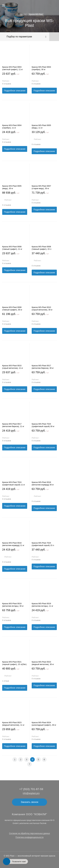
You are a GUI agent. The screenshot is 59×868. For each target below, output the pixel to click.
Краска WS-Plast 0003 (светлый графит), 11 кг (12, 68)
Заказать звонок (29, 802)
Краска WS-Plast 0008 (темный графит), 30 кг (12, 308)
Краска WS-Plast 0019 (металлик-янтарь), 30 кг (13, 605)
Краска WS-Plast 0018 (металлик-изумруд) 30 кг (43, 483)
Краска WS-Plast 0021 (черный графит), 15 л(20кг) (14, 663)
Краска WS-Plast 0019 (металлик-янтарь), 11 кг (42, 605)
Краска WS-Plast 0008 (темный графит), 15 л (41, 248)
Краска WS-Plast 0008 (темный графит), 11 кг (12, 248)
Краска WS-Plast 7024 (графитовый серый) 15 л (43, 544)
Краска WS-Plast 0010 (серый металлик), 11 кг (13, 367)
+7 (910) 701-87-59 (31, 789)
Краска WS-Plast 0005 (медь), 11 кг (41, 127)
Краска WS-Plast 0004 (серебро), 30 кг (41, 68)
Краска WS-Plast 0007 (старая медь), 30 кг (41, 187)
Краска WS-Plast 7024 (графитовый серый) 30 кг (43, 425)
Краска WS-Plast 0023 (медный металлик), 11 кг (13, 724)
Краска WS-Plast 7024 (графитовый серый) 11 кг (14, 483)
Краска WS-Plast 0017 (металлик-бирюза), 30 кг (43, 367)
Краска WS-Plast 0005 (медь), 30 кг (12, 187)
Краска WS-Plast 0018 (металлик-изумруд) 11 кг (13, 544)
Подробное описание (15, 91)
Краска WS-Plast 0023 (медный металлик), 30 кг (43, 663)
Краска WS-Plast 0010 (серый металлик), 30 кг (42, 308)
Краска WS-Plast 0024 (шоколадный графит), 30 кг (44, 724)
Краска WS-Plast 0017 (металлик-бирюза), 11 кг (13, 425)
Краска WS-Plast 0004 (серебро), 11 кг (12, 127)
